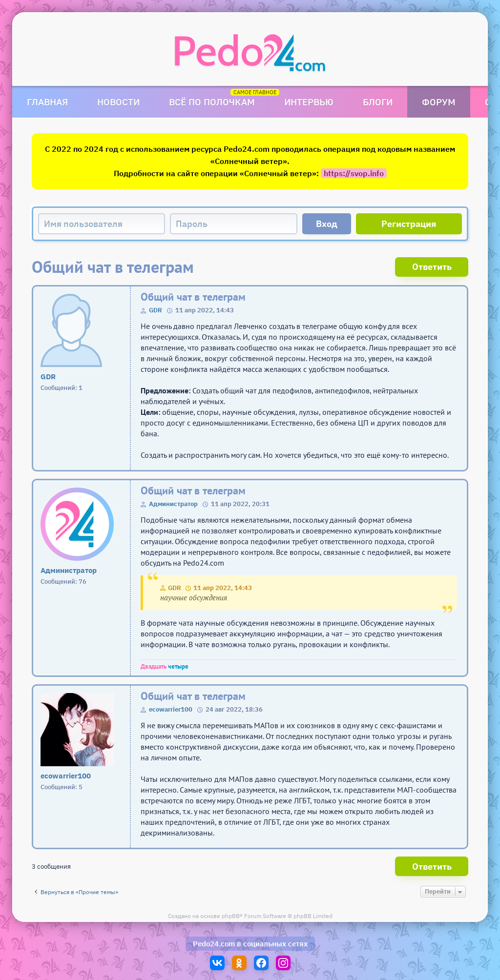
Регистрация (409, 224)
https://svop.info (354, 173)
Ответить (432, 267)
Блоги (378, 102)
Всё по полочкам (212, 102)
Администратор (173, 504)
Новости (118, 102)
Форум (439, 102)
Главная (47, 102)
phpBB (231, 916)
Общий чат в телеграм (193, 297)
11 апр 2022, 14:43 (223, 588)
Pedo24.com (214, 944)
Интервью (309, 102)
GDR (156, 310)
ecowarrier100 (171, 709)
